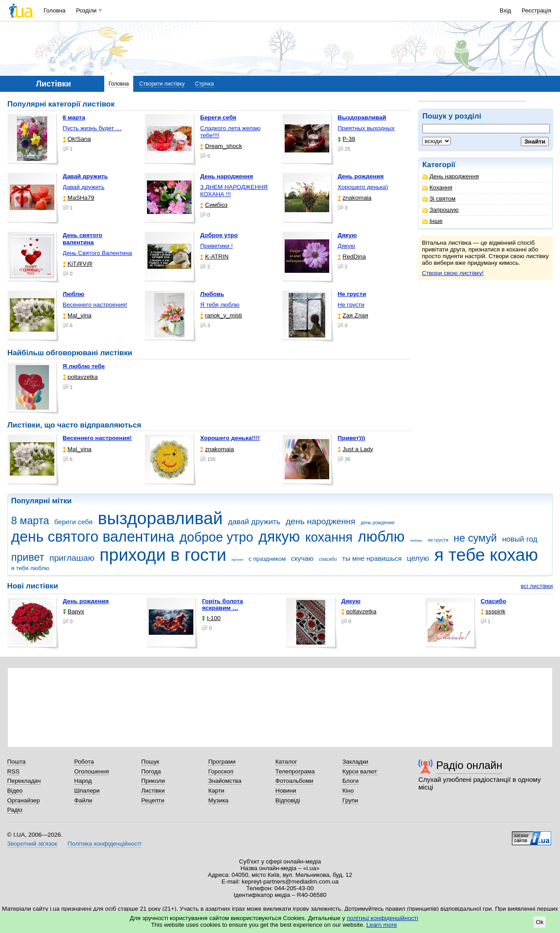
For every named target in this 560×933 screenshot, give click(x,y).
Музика (218, 800)
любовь (416, 540)
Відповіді (288, 800)
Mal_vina (77, 315)
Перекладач (24, 781)
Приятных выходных (366, 128)
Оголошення (91, 771)
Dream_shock (221, 146)
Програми (222, 762)
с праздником (267, 559)
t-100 (211, 618)
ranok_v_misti (221, 315)
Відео (15, 791)
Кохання (437, 187)
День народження (451, 176)
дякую (279, 536)
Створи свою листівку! (453, 273)
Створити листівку (162, 84)
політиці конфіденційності (383, 918)
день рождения (377, 522)
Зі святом (439, 199)
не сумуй (475, 538)
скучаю (302, 558)
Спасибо (494, 601)
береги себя (74, 522)
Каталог (286, 762)
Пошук (150, 762)
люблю (381, 536)
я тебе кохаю (486, 555)
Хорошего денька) (363, 187)
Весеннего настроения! (95, 305)
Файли (83, 800)
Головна (55, 10)
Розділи (86, 10)
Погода (151, 771)
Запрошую (440, 210)
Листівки (153, 791)
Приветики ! (216, 246)
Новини (286, 791)
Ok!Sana (77, 139)
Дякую (346, 246)
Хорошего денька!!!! (230, 438)
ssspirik (493, 611)
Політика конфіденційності (104, 844)
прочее (237, 560)
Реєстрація (536, 10)
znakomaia (355, 198)
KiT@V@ (78, 264)
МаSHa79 (79, 198)
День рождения (86, 601)
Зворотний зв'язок (32, 844)
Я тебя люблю (220, 305)
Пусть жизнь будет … (92, 128)
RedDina (352, 257)
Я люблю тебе (84, 366)
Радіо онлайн (469, 765)
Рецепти (153, 800)
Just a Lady (356, 449)
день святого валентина (93, 536)
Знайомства (225, 781)
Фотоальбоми (294, 781)
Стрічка (204, 84)
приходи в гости (163, 555)
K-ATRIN (214, 257)
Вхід (506, 10)
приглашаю (72, 558)
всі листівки (537, 586)
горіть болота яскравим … (222, 604)
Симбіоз (214, 205)
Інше (432, 221)
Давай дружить (84, 187)
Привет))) (352, 438)
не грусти (438, 540)
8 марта (30, 521)
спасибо (328, 559)
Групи (350, 800)
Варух (74, 611)
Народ (83, 781)
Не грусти (351, 305)
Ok (540, 922)
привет (28, 557)
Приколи (153, 781)
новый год (520, 539)
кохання (329, 537)
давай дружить (254, 522)
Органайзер (23, 800)
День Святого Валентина (98, 253)
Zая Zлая (353, 315)
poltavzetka (80, 377)
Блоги (350, 781)
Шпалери (87, 791)
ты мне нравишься (372, 558)
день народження (321, 521)
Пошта (16, 762)
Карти (216, 791)
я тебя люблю (30, 568)
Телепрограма (295, 771)
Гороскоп (221, 771)
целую (418, 558)
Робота (84, 762)
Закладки (355, 762)
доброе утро (216, 537)
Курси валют (360, 771)
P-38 (346, 139)
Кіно (348, 791)
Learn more (382, 925)
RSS (13, 771)
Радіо (15, 810)
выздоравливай (160, 518)
